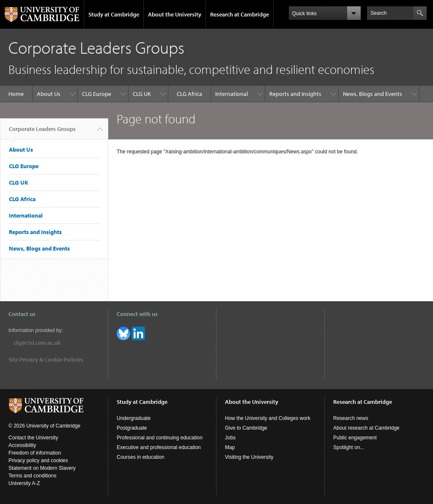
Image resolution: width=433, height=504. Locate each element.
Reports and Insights (295, 94)
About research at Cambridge (366, 428)
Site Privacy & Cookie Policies (46, 360)
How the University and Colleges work (268, 418)
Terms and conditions (32, 476)
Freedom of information (35, 453)
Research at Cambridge (240, 14)
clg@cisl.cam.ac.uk (37, 343)
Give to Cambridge (246, 428)
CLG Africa (189, 94)
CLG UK (142, 94)
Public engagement (355, 438)
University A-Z (24, 483)
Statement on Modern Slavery (42, 468)
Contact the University (33, 438)
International (232, 94)
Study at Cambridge (114, 14)
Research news (351, 418)
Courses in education (141, 457)
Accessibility (22, 445)
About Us (49, 94)
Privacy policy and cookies (38, 460)
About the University (175, 14)
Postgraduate (132, 428)
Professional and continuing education (160, 438)
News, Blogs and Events (373, 94)
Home (16, 94)
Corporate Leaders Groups (42, 132)
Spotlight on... (349, 447)
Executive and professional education (159, 447)
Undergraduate (134, 418)
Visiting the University (249, 457)
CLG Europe (97, 94)
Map (230, 447)
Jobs (230, 438)
